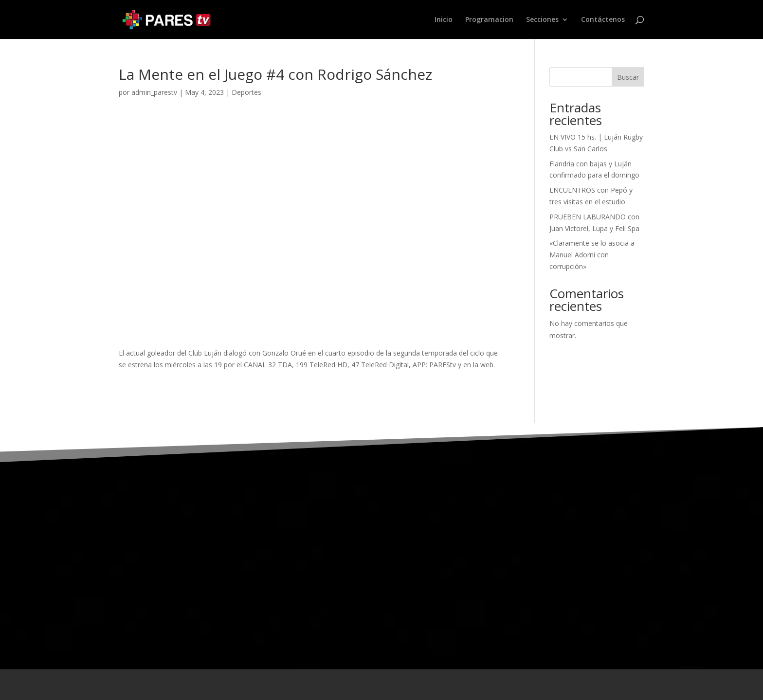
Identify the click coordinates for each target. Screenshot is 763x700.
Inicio (444, 20)
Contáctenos (603, 20)
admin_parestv (154, 92)
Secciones (542, 20)
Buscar (628, 77)
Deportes (246, 92)
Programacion (489, 20)
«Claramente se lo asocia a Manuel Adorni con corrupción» (592, 255)
